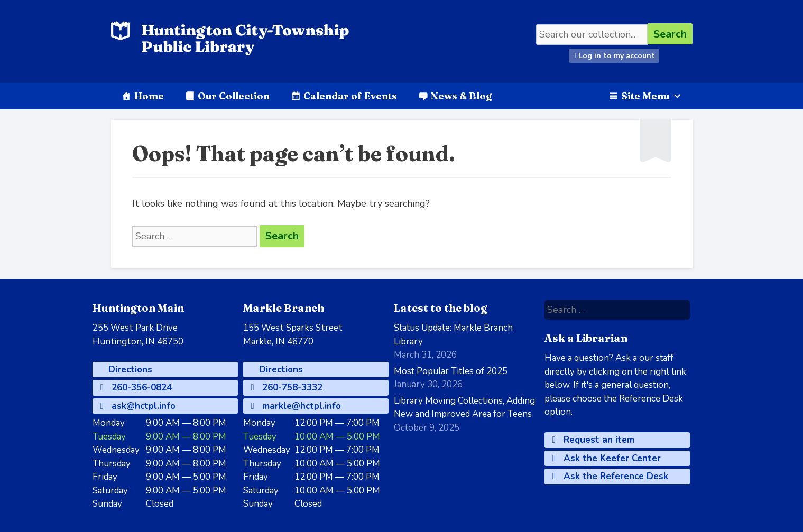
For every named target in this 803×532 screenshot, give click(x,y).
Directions (129, 370)
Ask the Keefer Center (607, 458)
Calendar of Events (350, 96)
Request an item (593, 440)
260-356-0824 (136, 388)
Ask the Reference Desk (610, 476)
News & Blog (461, 96)
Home (149, 96)
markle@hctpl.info (296, 406)
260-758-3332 (287, 388)
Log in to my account (614, 56)
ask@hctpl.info (138, 406)
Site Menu (652, 96)
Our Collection (234, 96)
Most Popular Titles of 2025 (451, 371)
